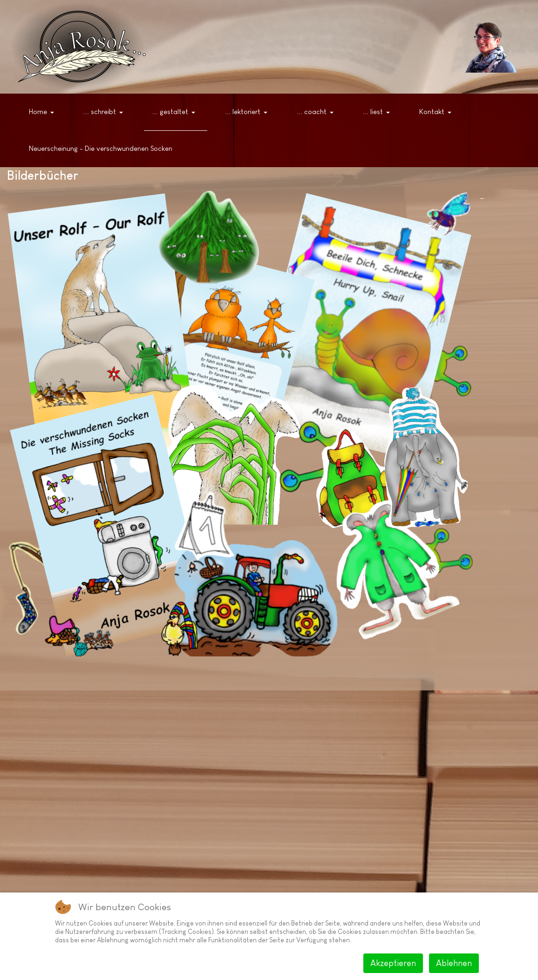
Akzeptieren (393, 963)
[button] (43, 112)
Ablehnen (454, 963)
